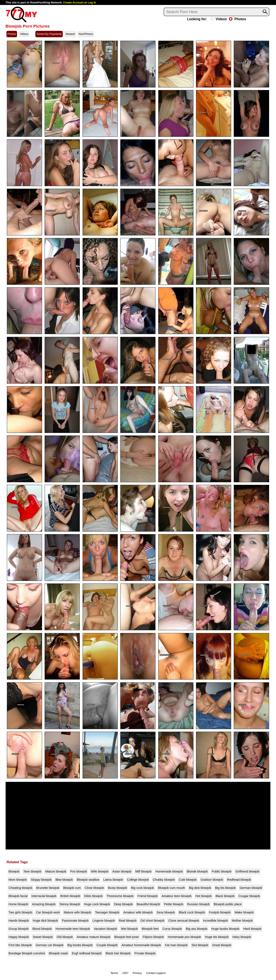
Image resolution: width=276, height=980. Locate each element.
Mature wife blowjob (78, 912)
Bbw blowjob (64, 880)
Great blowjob (222, 945)
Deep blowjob (123, 904)
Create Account (73, 2)
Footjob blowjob (220, 912)
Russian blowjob (198, 904)
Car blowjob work (48, 912)
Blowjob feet (150, 929)
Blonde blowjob (197, 871)
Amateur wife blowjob (138, 912)
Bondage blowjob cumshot (27, 953)
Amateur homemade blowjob (141, 945)
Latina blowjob (113, 880)
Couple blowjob (107, 945)
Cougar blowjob (249, 896)
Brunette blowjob (48, 888)
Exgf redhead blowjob (87, 953)
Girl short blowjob (152, 921)
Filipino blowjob (153, 937)
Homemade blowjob (169, 871)
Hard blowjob (252, 929)
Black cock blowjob (192, 912)
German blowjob (251, 888)
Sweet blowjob (43, 937)
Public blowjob (222, 871)
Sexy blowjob (166, 912)
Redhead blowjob (239, 880)
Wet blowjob (129, 929)
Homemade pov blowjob (184, 937)
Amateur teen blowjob (176, 896)
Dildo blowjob (93, 896)
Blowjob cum (72, 888)
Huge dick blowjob (45, 921)
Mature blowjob (56, 871)
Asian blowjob (122, 871)
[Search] (216, 12)
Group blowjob (19, 929)
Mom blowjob (18, 880)
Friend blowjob (148, 896)
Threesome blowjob (120, 896)
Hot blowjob (203, 896)
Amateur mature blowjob (94, 937)
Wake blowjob (244, 912)
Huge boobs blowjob (225, 929)
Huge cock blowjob (97, 904)
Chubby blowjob (164, 880)
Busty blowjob (117, 888)
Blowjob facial (18, 896)
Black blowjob (225, 896)
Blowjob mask (58, 953)
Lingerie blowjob (104, 921)
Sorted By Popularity (49, 34)
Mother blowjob (242, 921)
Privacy (137, 973)
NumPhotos (86, 34)
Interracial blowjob (44, 896)
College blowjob (138, 880)
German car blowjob (50, 945)
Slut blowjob (200, 945)
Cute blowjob (188, 880)
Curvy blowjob (172, 929)
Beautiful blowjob (148, 904)
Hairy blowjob (242, 937)
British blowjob (70, 896)
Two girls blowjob (20, 912)
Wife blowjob (100, 871)
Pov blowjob (79, 871)
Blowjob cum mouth (171, 888)
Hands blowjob (19, 921)
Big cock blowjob (142, 888)
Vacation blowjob (105, 929)
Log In (92, 2)
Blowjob (14, 871)
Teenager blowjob (107, 912)
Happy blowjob (19, 937)
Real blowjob (128, 921)
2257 (125, 973)
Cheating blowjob (20, 888)
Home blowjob (18, 904)
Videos (219, 19)
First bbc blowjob (20, 945)
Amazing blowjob (44, 904)
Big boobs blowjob (80, 945)
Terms (114, 973)
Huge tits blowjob (217, 937)
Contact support (156, 973)
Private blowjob (145, 953)
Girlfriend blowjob (247, 871)
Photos (238, 19)
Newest (70, 34)
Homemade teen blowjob (73, 929)
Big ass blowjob (197, 929)
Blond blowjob (42, 929)
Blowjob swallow (88, 880)
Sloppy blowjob (41, 880)
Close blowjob (94, 888)
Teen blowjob (32, 871)
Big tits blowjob (225, 888)
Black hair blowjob (118, 953)
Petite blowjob (174, 904)
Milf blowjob (143, 871)
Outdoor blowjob (212, 880)
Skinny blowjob (70, 904)
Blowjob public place (228, 904)
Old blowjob (65, 937)
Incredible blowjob (216, 921)
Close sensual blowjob (184, 921)
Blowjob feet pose (127, 937)
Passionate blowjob (75, 921)
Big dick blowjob (200, 888)
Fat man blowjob (176, 945)
